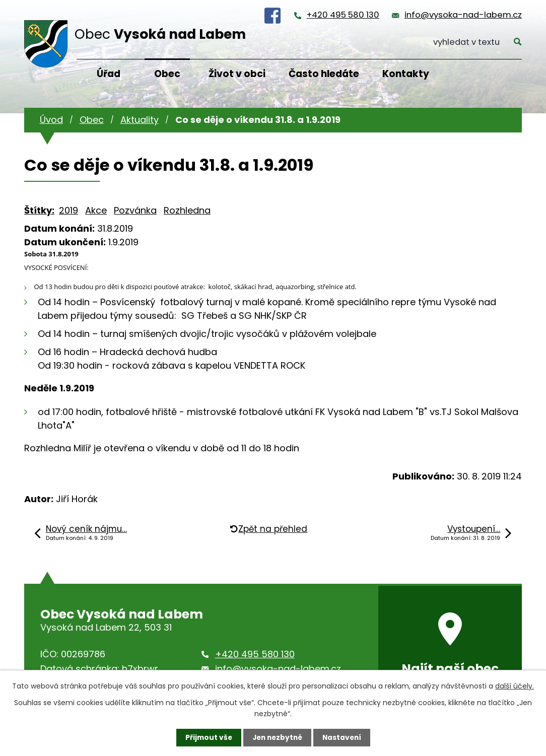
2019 (69, 210)
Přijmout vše (206, 737)
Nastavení (344, 737)
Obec (167, 74)
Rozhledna (187, 210)
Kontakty (406, 74)
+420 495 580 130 (343, 15)
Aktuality (140, 120)
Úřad (109, 74)
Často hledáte (324, 74)
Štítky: (39, 210)
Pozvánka (135, 210)
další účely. (515, 685)
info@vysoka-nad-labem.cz (463, 15)
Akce (96, 210)
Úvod (51, 120)
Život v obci (237, 74)
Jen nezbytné (277, 737)
